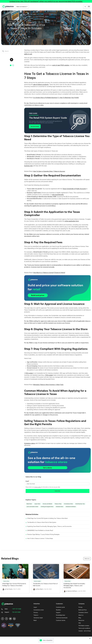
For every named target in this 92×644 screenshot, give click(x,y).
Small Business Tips (80, 504)
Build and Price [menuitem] (83, 610)
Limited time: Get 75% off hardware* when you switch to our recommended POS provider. (46, 1)
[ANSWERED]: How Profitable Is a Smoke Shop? (40, 530)
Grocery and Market (47, 504)
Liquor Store (37, 504)
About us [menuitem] (81, 615)
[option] (11, 60)
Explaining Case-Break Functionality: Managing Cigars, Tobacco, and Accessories (49, 526)
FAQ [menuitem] (80, 623)
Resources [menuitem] (81, 620)
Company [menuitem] (81, 604)
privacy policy (38, 487)
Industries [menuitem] (37, 604)
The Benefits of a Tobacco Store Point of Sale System (42, 522)
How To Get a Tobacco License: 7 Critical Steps (40, 538)
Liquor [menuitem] (35, 607)
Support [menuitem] (58, 612)
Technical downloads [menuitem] (62, 618)
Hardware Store (60, 507)
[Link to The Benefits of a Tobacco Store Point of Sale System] (46, 577)
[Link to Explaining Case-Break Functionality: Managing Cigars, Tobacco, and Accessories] (77, 578)
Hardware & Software (71, 507)
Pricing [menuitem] (80, 607)
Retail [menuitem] (35, 620)
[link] (8, 6)
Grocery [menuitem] (36, 612)
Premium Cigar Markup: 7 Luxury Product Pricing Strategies (43, 534)
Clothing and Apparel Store (47, 507)
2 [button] (13, 65)
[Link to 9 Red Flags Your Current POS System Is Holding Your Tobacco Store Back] (15, 577)
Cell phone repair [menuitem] (38, 618)
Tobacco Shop (12, 21)
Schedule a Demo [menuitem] (83, 612)
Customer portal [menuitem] (60, 607)
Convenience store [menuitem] (39, 610)
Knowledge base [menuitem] (60, 615)
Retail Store (29, 504)
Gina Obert (14, 34)
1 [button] (11, 65)
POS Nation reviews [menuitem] (84, 626)
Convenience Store (68, 504)
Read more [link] (87, 559)
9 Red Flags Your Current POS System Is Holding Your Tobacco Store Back (47, 518)
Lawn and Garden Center (32, 507)
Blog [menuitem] (80, 618)
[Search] (3, 51)
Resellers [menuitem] (58, 610)
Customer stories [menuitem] (61, 620)
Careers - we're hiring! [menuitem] (85, 631)
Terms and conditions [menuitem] (84, 628)
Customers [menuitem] (59, 604)
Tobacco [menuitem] (36, 615)
